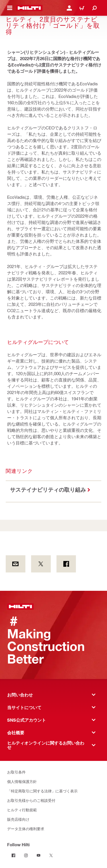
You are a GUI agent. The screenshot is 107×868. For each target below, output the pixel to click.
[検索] (94, 8)
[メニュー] (10, 8)
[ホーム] (29, 8)
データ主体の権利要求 (26, 829)
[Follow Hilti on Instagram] (26, 855)
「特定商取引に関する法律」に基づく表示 (42, 791)
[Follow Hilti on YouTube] (39, 855)
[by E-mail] (16, 564)
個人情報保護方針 (22, 781)
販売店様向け (18, 819)
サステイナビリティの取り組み (48, 490)
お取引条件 (16, 772)
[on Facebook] (66, 564)
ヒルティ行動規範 (22, 810)
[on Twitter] (41, 564)
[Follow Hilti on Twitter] (51, 855)
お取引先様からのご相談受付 (31, 800)
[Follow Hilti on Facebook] (13, 855)
